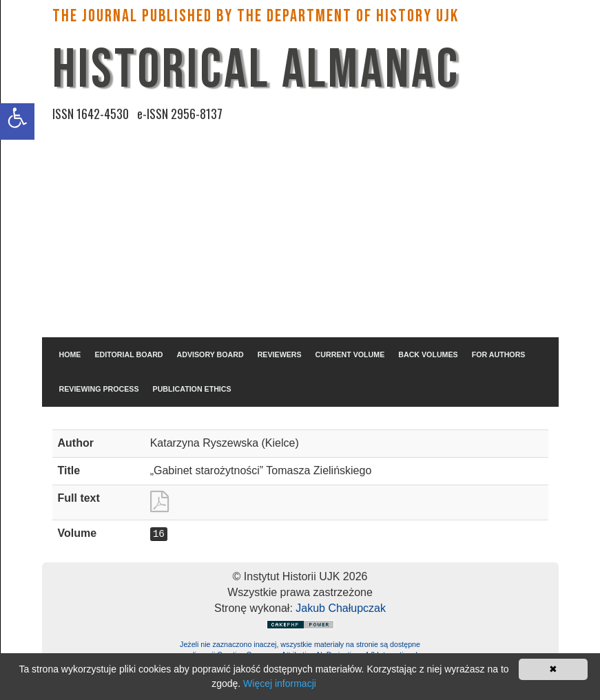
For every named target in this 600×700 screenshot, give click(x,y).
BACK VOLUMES (428, 354)
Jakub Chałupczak (341, 608)
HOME (70, 354)
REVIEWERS (280, 354)
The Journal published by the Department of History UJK (256, 16)
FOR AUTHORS (499, 354)
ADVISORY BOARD (210, 354)
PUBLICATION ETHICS (192, 389)
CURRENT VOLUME (350, 354)
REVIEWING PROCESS (99, 389)
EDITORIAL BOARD (128, 354)
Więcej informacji (280, 683)
